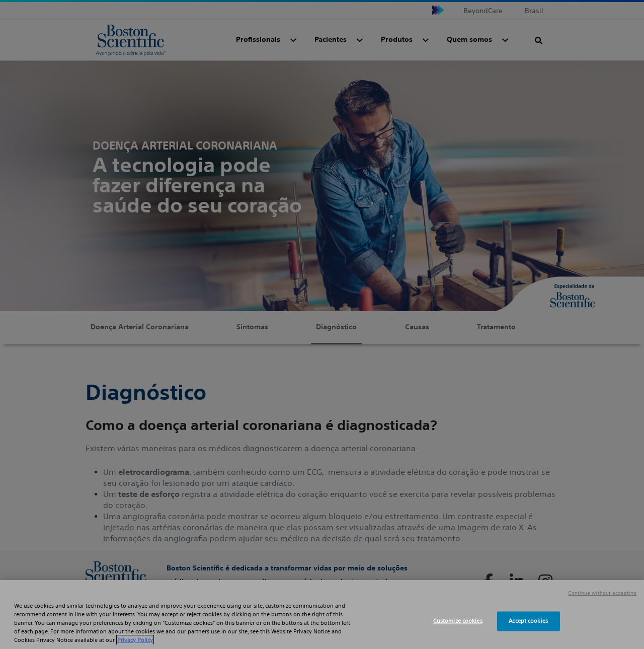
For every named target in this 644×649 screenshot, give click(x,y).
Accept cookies (528, 621)
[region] (322, 615)
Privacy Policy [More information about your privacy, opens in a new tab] (135, 640)
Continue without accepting (602, 593)
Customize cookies (458, 621)
